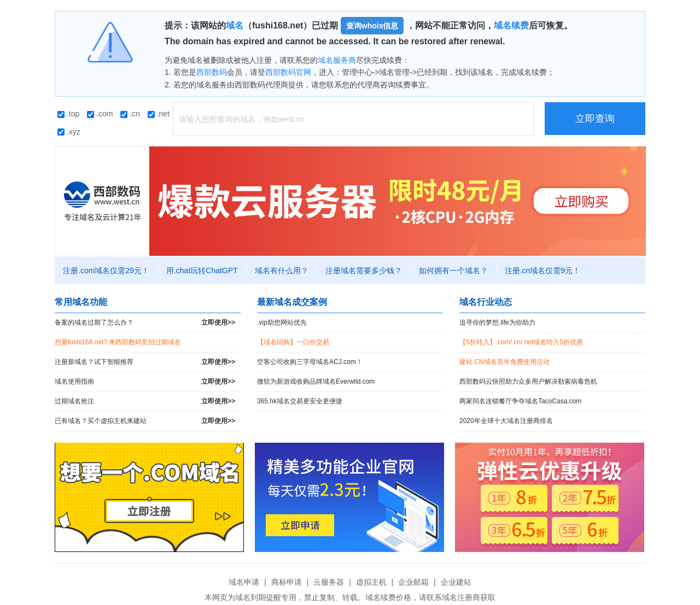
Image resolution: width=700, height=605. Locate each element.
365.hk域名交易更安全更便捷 (300, 401)
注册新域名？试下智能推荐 (145, 362)
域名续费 (511, 25)
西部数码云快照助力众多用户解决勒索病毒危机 (528, 381)
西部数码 (212, 72)
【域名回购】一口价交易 (293, 342)
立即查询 (595, 119)
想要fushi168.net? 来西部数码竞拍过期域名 (118, 342)
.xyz (69, 132)
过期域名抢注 (145, 401)
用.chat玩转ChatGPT (202, 271)
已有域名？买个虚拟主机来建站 (145, 421)
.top (68, 114)
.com (100, 114)
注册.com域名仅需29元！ (106, 271)
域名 (235, 25)
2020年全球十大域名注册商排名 (506, 421)
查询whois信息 (372, 26)
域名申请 (244, 582)
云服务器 (329, 582)
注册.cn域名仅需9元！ (542, 271)
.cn (130, 114)
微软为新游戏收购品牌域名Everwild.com (316, 381)
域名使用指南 (145, 382)
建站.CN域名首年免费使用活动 (504, 362)
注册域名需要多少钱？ (364, 271)
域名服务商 (337, 60)
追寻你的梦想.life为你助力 (497, 322)
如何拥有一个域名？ (453, 271)
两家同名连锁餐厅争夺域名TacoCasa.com (520, 401)
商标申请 (287, 582)
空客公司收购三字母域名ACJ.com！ (310, 362)
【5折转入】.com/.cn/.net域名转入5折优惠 (521, 342)
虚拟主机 (371, 582)
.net (159, 114)
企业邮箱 (413, 582)
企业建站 (456, 582)
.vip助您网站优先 (282, 322)
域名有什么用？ (282, 271)
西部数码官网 (288, 72)
